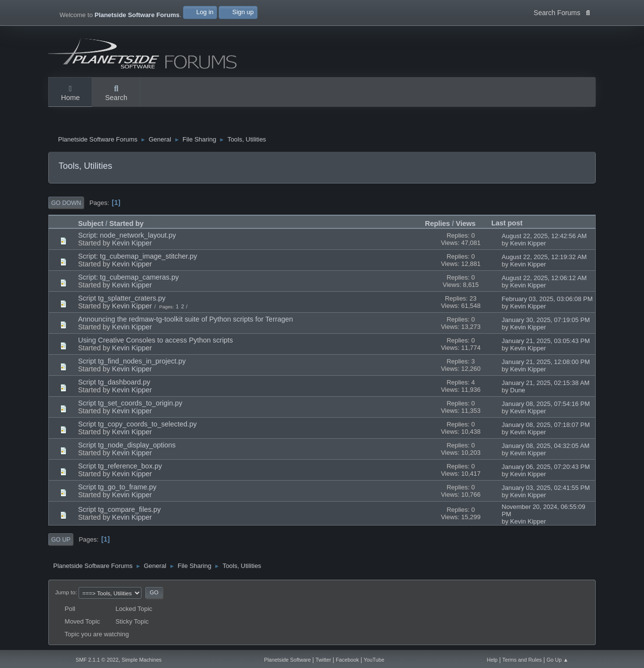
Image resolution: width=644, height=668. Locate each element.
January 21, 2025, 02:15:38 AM (545, 383)
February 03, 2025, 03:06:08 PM (547, 299)
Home (70, 94)
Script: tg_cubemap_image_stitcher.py (138, 256)
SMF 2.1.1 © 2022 (97, 660)
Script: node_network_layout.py (127, 235)
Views (466, 223)
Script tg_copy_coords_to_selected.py (137, 424)
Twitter (323, 660)
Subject (91, 223)
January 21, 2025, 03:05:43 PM (546, 341)
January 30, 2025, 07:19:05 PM (546, 320)
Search (116, 94)
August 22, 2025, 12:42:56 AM (544, 236)
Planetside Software (287, 660)
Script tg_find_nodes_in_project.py (132, 361)
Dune (518, 390)
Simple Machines (141, 660)
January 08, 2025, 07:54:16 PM (546, 404)
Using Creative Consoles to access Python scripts (156, 340)
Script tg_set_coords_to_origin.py (130, 403)
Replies (437, 223)
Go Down (66, 203)
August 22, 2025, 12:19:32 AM (544, 257)
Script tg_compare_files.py (120, 509)
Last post (511, 223)
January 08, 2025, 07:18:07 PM (546, 425)
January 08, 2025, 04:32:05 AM (545, 446)
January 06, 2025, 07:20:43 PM (546, 467)
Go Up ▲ (557, 660)
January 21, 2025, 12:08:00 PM (546, 362)
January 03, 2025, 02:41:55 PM (546, 488)
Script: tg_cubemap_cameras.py (128, 277)
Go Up (61, 540)
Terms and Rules (522, 660)
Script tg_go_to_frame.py (117, 487)
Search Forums (562, 12)
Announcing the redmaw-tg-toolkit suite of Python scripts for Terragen (185, 319)
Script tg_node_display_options (127, 445)
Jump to (65, 592)
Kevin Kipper (132, 243)
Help (492, 660)
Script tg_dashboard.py (114, 382)
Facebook (347, 660)
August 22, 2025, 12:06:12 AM (544, 278)
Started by (126, 223)
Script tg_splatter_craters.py (122, 298)
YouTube (374, 660)
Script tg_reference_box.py (120, 466)
